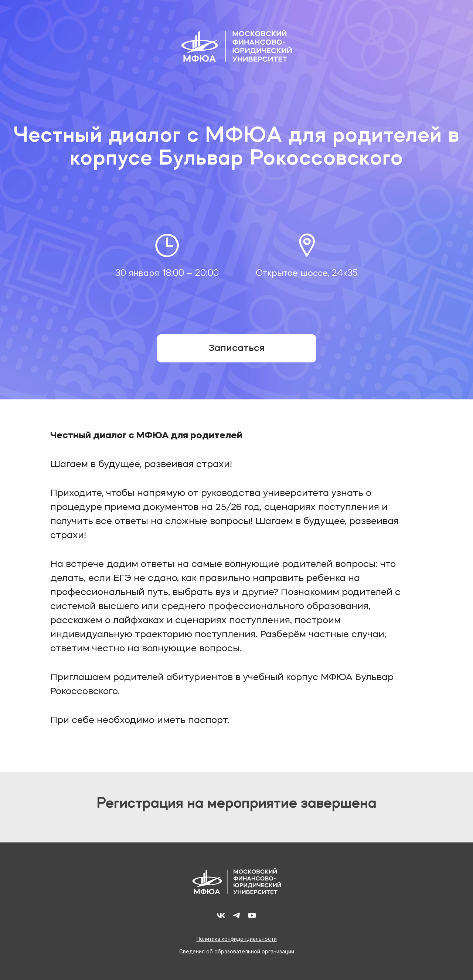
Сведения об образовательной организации (237, 952)
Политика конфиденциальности (237, 939)
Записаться (237, 349)
